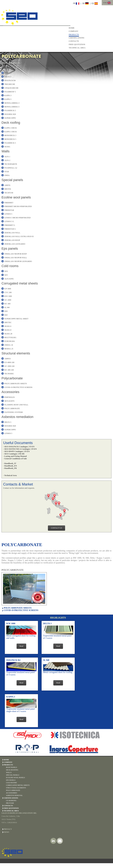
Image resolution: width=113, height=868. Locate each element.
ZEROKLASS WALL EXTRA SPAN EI (19, 236)
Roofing (7, 68)
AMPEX (8, 359)
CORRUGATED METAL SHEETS (18, 785)
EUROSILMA (10, 341)
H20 (6, 315)
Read (21, 646)
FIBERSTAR (9, 210)
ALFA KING (9, 279)
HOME (72, 28)
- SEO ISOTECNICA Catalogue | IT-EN (20, 449)
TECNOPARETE (11, 164)
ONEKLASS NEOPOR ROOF (16, 254)
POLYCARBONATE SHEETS (16, 384)
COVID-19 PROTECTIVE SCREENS (18, 387)
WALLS (9, 772)
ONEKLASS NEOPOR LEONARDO (18, 261)
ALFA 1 (7, 157)
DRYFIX (8, 189)
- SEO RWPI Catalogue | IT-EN (16, 451)
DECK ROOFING (12, 770)
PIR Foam (10, 803)
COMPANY (74, 31)
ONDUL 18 (9, 345)
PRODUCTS (74, 34)
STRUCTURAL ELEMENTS (16, 788)
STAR (7, 172)
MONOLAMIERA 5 (12, 107)
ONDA (7, 175)
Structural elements (16, 353)
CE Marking (11, 800)
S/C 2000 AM (9, 366)
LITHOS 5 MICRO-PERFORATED (17, 218)
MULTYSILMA (10, 337)
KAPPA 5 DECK (11, 132)
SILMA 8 (8, 330)
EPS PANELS (11, 780)
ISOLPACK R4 (10, 80)
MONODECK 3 (10, 135)
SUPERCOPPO (10, 118)
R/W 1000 (8, 296)
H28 (6, 311)
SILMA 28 (8, 334)
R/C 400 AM (9, 370)
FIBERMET (9, 203)
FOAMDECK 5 (10, 110)
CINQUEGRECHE (11, 88)
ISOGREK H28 (10, 114)
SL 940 (7, 307)
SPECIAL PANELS (13, 775)
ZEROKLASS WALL (12, 233)
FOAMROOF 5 (10, 92)
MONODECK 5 (10, 139)
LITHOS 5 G (9, 221)
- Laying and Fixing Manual (15, 456)
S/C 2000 (8, 300)
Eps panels (10, 249)
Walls (5, 151)
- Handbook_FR (10, 468)
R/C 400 (7, 304)
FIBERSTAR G (10, 229)
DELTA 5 (8, 77)
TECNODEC (9, 374)
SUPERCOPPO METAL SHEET (16, 319)
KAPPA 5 (8, 99)
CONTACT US (56, 528)
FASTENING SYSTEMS (14, 412)
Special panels (12, 180)
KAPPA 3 (8, 95)
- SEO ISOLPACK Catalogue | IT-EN (19, 447)
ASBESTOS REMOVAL (14, 795)
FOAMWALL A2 (11, 168)
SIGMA (7, 147)
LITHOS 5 (8, 214)
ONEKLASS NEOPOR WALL (16, 258)
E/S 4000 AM (9, 362)
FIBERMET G (10, 225)
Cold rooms (10, 266)
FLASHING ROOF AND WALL (16, 405)
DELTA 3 (8, 73)
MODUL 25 (9, 349)
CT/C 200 (8, 292)
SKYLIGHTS (9, 401)
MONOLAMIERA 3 (12, 103)
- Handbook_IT (10, 463)
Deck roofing (11, 123)
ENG (105, 3)
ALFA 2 (7, 160)
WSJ (6, 271)
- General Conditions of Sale (15, 459)
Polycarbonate (12, 378)
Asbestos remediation (17, 417)
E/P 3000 (8, 289)
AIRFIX (7, 185)
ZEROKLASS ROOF (12, 240)
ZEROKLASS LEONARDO (15, 244)
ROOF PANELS (12, 767)
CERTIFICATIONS (76, 38)
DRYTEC (8, 322)
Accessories (10, 392)
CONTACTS (74, 41)
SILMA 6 (8, 326)
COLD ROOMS (11, 783)
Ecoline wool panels (16, 197)
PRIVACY (8, 829)
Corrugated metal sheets (20, 283)
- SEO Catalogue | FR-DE (14, 454)
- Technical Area (10, 475)
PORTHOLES (10, 397)
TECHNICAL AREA (77, 48)
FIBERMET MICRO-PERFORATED (18, 206)
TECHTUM (9, 193)
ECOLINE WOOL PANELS (15, 777)
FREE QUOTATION (77, 44)
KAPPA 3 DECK (11, 128)
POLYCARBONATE (12, 408)
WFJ (6, 275)
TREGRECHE (10, 84)
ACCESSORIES (12, 793)
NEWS (6, 832)
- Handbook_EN (10, 466)
